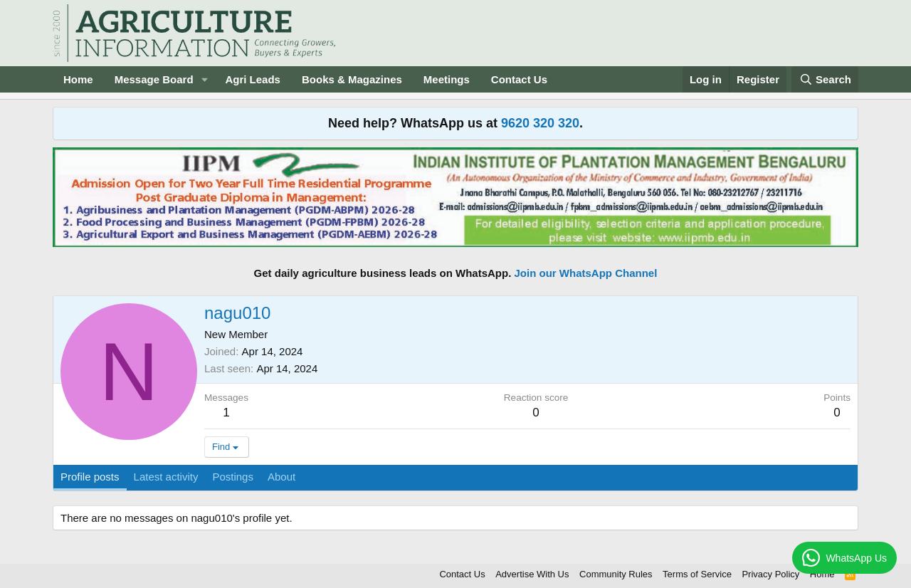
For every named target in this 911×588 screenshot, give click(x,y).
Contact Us (519, 79)
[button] (204, 79)
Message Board (154, 79)
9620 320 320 (540, 123)
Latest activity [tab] (166, 477)
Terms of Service (697, 574)
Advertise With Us (532, 574)
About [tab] (281, 477)
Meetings (447, 79)
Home (78, 79)
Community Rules (616, 574)
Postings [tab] (233, 477)
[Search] (825, 79)
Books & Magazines (352, 79)
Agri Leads (253, 79)
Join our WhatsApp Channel (586, 273)
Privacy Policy (770, 574)
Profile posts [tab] (90, 477)
